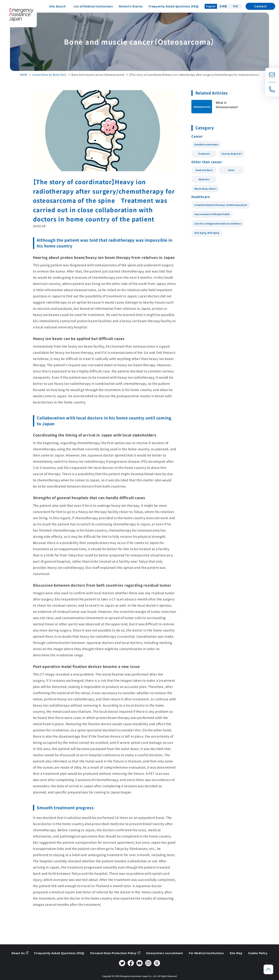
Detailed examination (206, 144)
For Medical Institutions (206, 953)
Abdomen (204, 179)
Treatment (204, 154)
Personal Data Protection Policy (113, 953)
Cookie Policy (258, 953)
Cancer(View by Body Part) (49, 75)
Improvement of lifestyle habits (212, 214)
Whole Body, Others (205, 189)
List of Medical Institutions (93, 6)
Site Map (236, 953)
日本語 (223, 6)
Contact (260, 6)
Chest (231, 170)
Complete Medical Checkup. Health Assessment (221, 205)
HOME (24, 75)
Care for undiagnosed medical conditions (218, 224)
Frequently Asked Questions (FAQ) (174, 6)
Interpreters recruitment (165, 953)
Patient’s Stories (131, 6)
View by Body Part (232, 154)
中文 (235, 6)
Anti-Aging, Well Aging (207, 233)
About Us (18, 953)
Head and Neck (204, 170)
